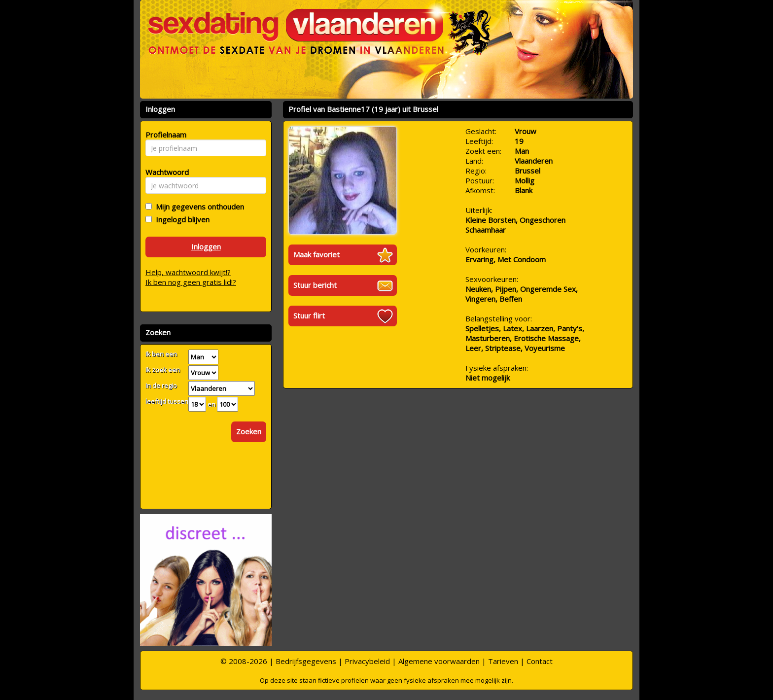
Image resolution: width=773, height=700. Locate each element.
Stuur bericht (315, 285)
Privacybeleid (367, 661)
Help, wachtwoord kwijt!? (188, 272)
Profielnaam (164, 135)
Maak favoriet (316, 254)
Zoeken (249, 431)
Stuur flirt (309, 315)
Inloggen (206, 246)
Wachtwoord (164, 172)
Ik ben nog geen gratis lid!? (191, 282)
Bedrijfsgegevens (306, 661)
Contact (540, 661)
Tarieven (503, 661)
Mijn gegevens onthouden (198, 207)
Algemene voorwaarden (439, 661)
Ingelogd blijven (181, 219)
